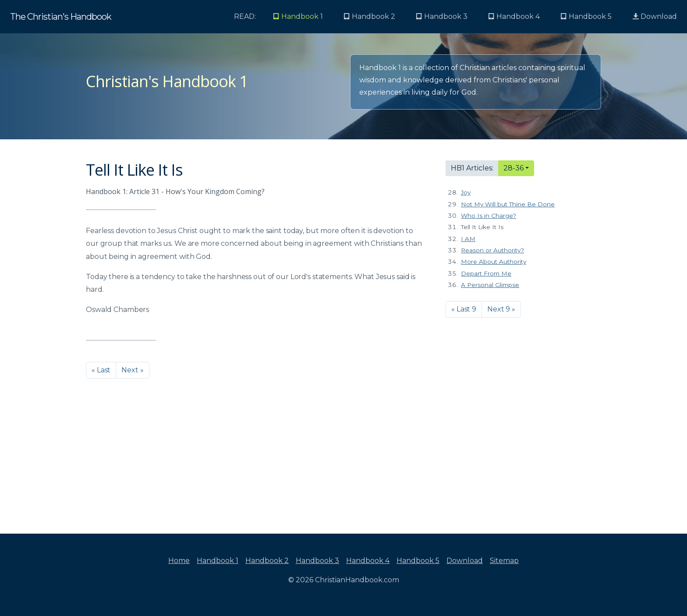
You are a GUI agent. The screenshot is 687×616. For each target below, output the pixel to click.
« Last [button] (101, 370)
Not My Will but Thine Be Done (508, 204)
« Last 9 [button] (464, 309)
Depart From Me (486, 273)
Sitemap (504, 561)
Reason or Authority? (492, 250)
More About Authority (494, 262)
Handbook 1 (218, 561)
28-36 (513, 168)
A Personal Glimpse (490, 285)
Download (655, 16)
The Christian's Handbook (61, 17)
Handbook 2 (267, 561)
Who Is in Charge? (489, 216)
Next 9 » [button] (501, 309)
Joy (466, 192)
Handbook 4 (368, 561)
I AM (468, 239)
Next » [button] (132, 370)
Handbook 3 (317, 561)
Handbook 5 (418, 561)
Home (179, 561)
